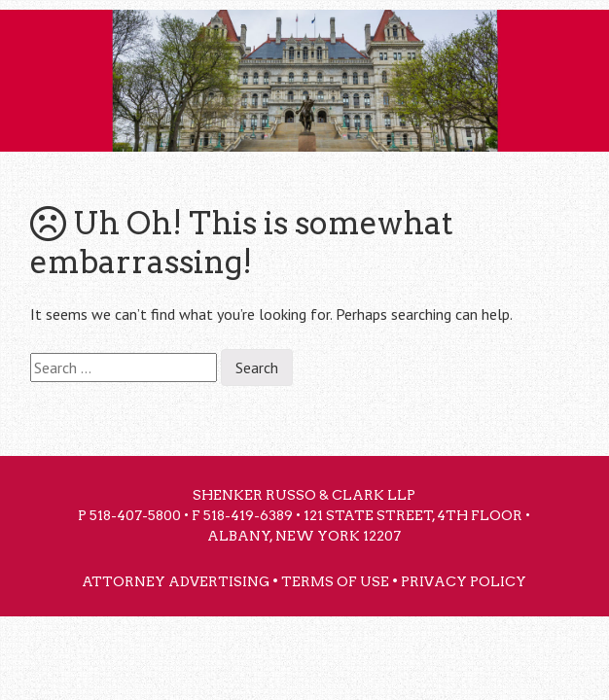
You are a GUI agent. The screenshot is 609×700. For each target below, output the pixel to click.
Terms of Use (335, 581)
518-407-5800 (135, 515)
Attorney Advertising (176, 581)
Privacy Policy (464, 581)
